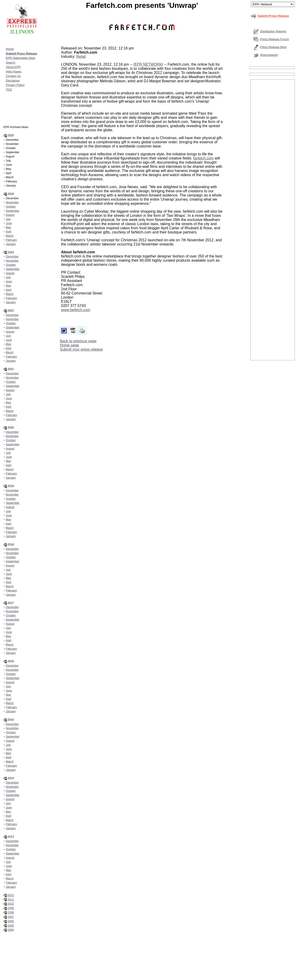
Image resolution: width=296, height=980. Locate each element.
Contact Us (13, 76)
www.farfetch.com (76, 310)
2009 (11, 908)
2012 (11, 895)
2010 (11, 904)
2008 (11, 913)
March (10, 236)
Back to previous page (78, 341)
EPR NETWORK (148, 64)
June (9, 223)
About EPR (13, 67)
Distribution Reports (273, 31)
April (9, 232)
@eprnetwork (269, 55)
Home (10, 49)
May (8, 227)
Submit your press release (81, 349)
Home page (69, 345)
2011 (11, 900)
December (12, 257)
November (12, 202)
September (13, 211)
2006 (11, 921)
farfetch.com (203, 158)
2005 (11, 926)
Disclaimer (13, 81)
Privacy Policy (15, 85)
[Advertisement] (273, 150)
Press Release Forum (274, 39)
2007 (11, 917)
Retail (81, 57)
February (11, 240)
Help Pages (14, 72)
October (11, 207)
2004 (11, 930)
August (10, 215)
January (11, 244)
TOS (9, 90)
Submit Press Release (273, 16)
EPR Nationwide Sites (20, 58)
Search (11, 63)
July (8, 219)
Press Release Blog (273, 47)
